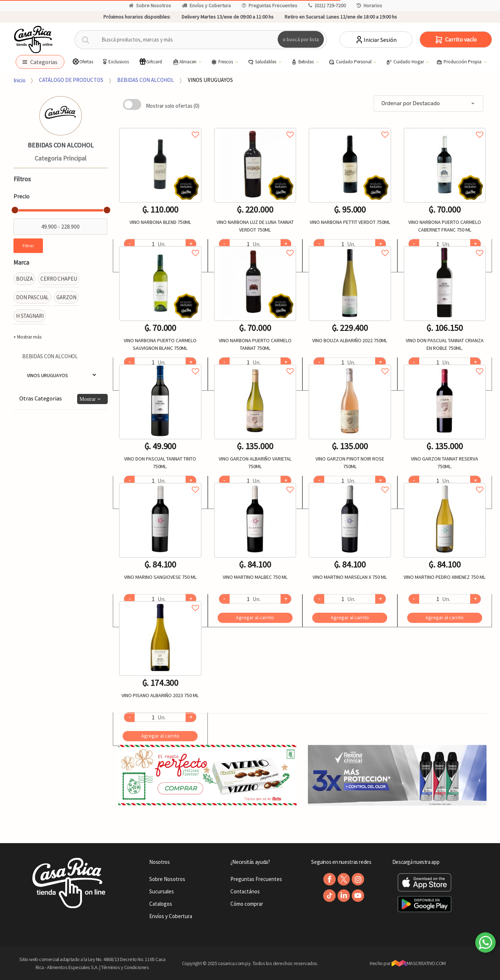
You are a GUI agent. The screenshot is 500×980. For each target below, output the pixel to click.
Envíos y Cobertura (206, 5)
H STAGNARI (30, 316)
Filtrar (28, 246)
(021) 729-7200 (327, 5)
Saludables (263, 62)
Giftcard (150, 62)
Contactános (245, 891)
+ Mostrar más (27, 337)
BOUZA (24, 279)
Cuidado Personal (351, 62)
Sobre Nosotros (150, 5)
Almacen (185, 62)
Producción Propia (459, 62)
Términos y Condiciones (125, 967)
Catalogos (161, 904)
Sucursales (162, 891)
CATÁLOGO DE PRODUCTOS (71, 80)
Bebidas (303, 62)
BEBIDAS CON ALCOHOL (146, 80)
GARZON (66, 297)
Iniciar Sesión (376, 40)
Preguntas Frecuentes (269, 5)
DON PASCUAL (32, 297)
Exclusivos (115, 62)
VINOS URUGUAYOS (210, 80)
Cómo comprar (247, 904)
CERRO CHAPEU (59, 279)
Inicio (19, 80)
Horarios (369, 5)
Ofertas (83, 62)
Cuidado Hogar (406, 62)
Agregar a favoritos (160, 127)
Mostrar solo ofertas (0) (173, 106)
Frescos (223, 62)
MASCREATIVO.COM (419, 963)
